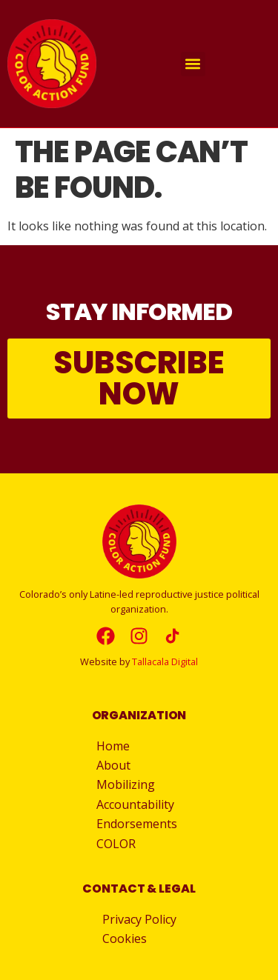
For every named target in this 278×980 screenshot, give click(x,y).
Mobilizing (129, 784)
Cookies (125, 939)
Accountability (139, 804)
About (117, 765)
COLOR (116, 844)
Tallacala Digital (165, 661)
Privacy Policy (139, 919)
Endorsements (137, 824)
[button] (193, 64)
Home (113, 746)
